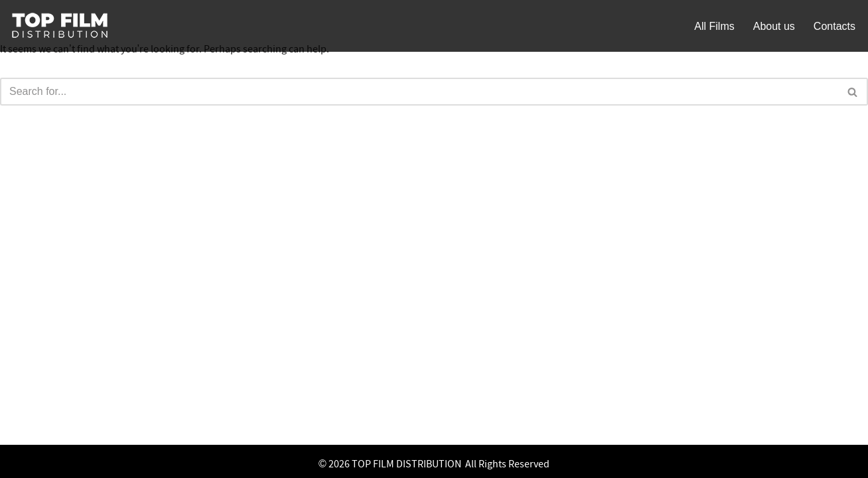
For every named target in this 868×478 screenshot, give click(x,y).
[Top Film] (60, 26)
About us (774, 26)
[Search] (419, 92)
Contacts (834, 26)
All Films (714, 26)
